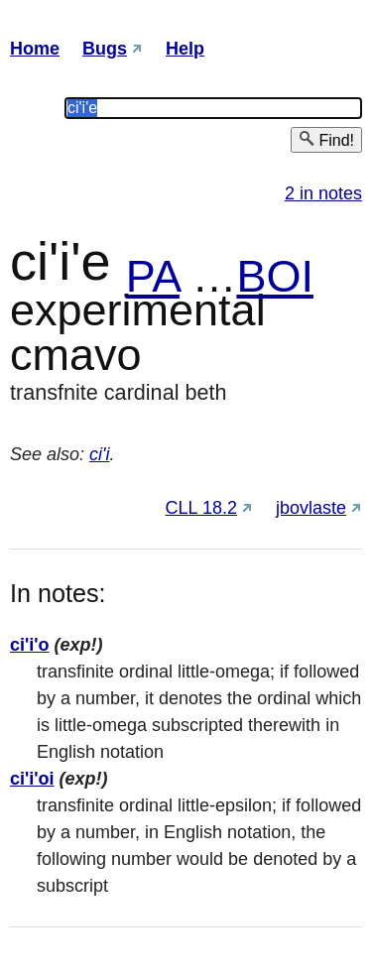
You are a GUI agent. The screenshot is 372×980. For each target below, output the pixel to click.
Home (35, 49)
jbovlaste (311, 508)
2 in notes (323, 193)
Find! (326, 139)
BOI (275, 276)
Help (185, 49)
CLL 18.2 (201, 508)
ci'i (99, 454)
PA (153, 276)
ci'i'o (30, 645)
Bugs (105, 49)
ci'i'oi (32, 779)
